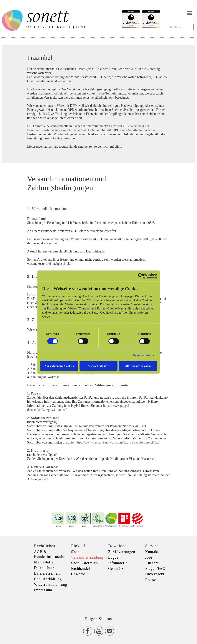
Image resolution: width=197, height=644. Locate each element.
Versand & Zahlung (87, 557)
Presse (151, 580)
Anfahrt (152, 563)
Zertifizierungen (122, 552)
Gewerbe (78, 574)
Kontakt (152, 552)
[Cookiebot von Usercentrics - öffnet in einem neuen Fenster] (141, 276)
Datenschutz (44, 568)
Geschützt (116, 568)
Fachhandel (81, 568)
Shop (75, 552)
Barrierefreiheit (47, 573)
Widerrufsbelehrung (51, 584)
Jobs (149, 557)
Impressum (43, 590)
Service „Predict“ (123, 110)
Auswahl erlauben (98, 366)
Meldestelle (44, 562)
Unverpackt (155, 574)
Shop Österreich (85, 563)
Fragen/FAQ (155, 568)
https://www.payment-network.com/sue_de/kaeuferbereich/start (118, 442)
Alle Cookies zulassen (138, 366)
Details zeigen (141, 355)
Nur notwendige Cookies (59, 366)
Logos (113, 557)
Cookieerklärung (48, 579)
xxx (99, 597)
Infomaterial (119, 563)
